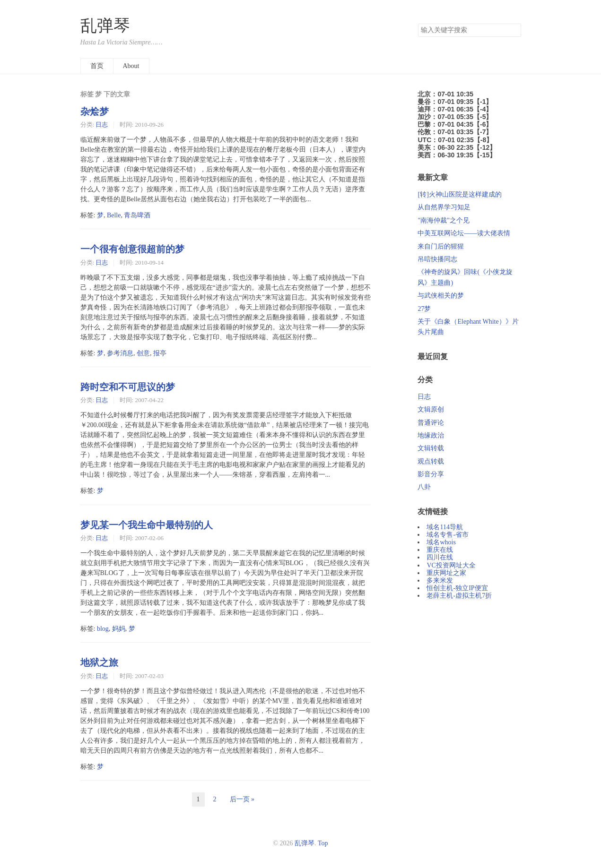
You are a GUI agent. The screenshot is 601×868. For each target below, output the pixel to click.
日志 (102, 125)
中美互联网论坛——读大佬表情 (464, 233)
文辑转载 (431, 448)
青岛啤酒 (137, 215)
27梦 (424, 309)
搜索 (514, 30)
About (131, 66)
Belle (114, 215)
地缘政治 (431, 435)
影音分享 (431, 474)
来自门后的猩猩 (441, 246)
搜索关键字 (418, 23)
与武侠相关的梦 (441, 296)
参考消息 (120, 353)
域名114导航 (444, 527)
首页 (97, 66)
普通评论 (431, 423)
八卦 (424, 487)
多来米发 (440, 580)
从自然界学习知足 (444, 207)
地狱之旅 (99, 662)
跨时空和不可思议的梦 (128, 387)
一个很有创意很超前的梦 (132, 249)
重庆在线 (440, 550)
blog (103, 629)
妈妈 (119, 629)
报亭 (160, 353)
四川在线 (440, 557)
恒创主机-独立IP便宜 (457, 588)
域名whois (441, 542)
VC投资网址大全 (451, 565)
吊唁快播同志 (437, 259)
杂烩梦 (95, 112)
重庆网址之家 (446, 573)
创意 (143, 353)
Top (323, 843)
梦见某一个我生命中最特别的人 (147, 525)
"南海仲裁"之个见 (443, 220)
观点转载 (431, 461)
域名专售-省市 (448, 535)
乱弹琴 (105, 26)
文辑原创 (431, 409)
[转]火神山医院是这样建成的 (459, 194)
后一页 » (242, 799)
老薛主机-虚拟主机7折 (459, 596)
